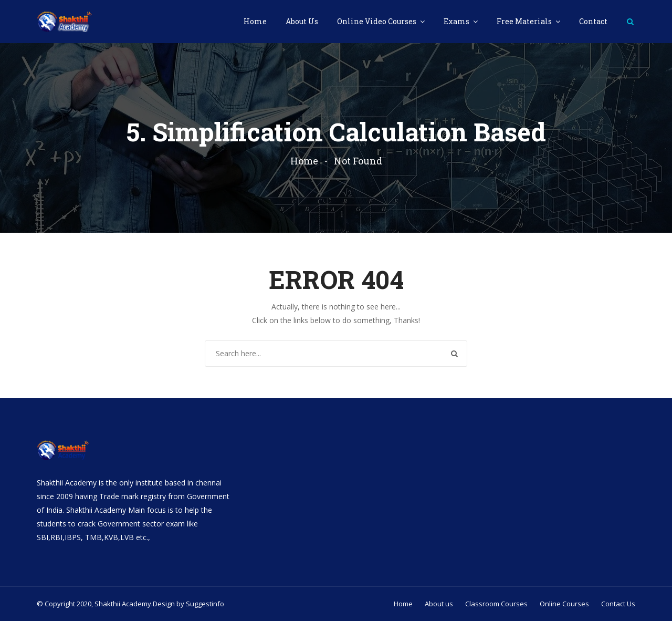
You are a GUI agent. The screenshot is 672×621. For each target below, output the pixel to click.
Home (255, 21)
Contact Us (618, 604)
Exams (457, 21)
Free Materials (525, 21)
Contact (593, 21)
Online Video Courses (377, 21)
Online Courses (564, 604)
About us (439, 604)
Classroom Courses (496, 604)
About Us (302, 21)
